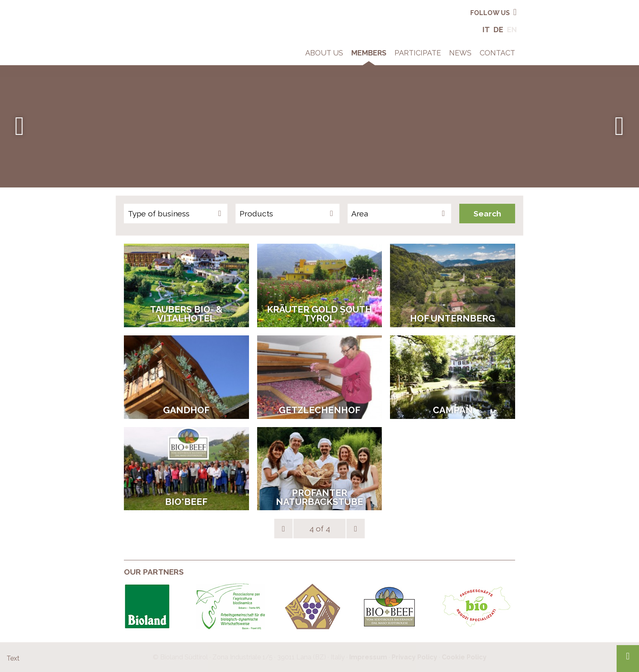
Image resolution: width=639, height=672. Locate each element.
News (460, 53)
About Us (324, 53)
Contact (497, 53)
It (486, 30)
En (512, 30)
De (498, 30)
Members (369, 53)
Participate (418, 53)
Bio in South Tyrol (150, 12)
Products (256, 214)
